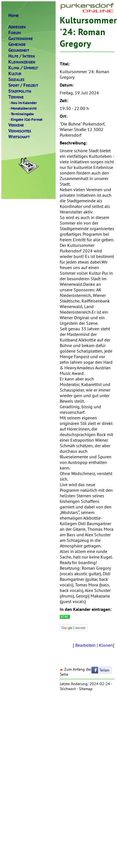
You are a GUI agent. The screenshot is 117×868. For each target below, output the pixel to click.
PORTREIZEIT (23, 85)
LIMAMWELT (23, 68)
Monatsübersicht (23, 108)
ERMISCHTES (20, 131)
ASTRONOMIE (21, 39)
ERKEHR (16, 125)
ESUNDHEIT (19, 50)
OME (13, 15)
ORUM (14, 33)
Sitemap (86, 689)
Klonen (106, 645)
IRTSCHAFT (19, 137)
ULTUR (15, 74)
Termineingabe (21, 114)
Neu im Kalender (23, 103)
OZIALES (16, 79)
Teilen (104, 670)
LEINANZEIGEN (22, 62)
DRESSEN (17, 27)
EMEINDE (17, 44)
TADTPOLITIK (20, 91)
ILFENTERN (22, 56)
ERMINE (16, 97)
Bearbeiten (85, 645)
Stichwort (68, 689)
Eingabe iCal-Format (25, 119)
